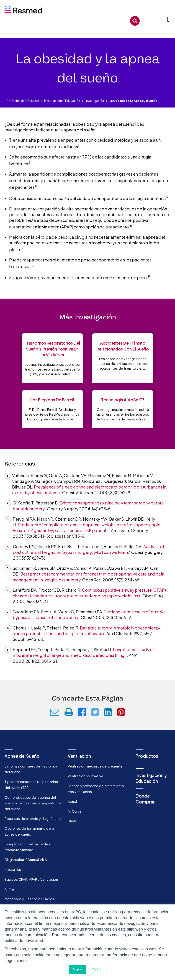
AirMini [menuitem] (10, 889)
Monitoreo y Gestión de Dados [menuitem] (29, 899)
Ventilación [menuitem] (79, 756)
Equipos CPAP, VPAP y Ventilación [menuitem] (31, 879)
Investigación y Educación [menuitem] (151, 778)
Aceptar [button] (77, 970)
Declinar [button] (98, 970)
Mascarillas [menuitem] (13, 869)
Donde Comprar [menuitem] (145, 799)
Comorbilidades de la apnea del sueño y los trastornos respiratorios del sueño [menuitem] (33, 803)
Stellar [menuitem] (73, 821)
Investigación (95, 101)
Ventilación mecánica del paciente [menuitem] (95, 766)
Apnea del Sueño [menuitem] (22, 756)
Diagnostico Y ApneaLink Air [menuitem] (27, 859)
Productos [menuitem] (147, 756)
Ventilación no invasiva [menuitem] (85, 776)
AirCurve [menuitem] (75, 811)
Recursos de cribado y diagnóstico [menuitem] (33, 818)
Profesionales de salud (23, 101)
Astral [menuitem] (72, 801)
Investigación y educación (62, 101)
